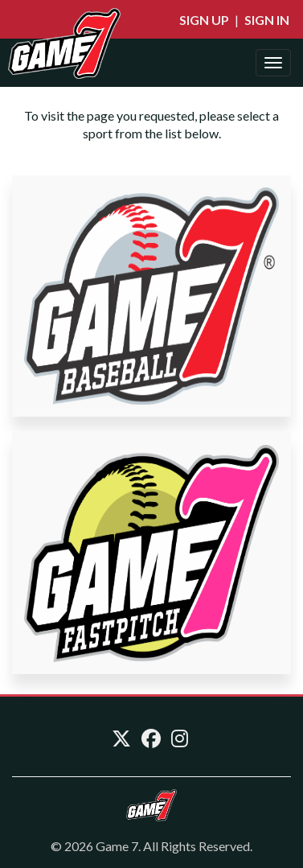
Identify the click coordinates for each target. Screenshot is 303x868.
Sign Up (204, 20)
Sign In (267, 20)
